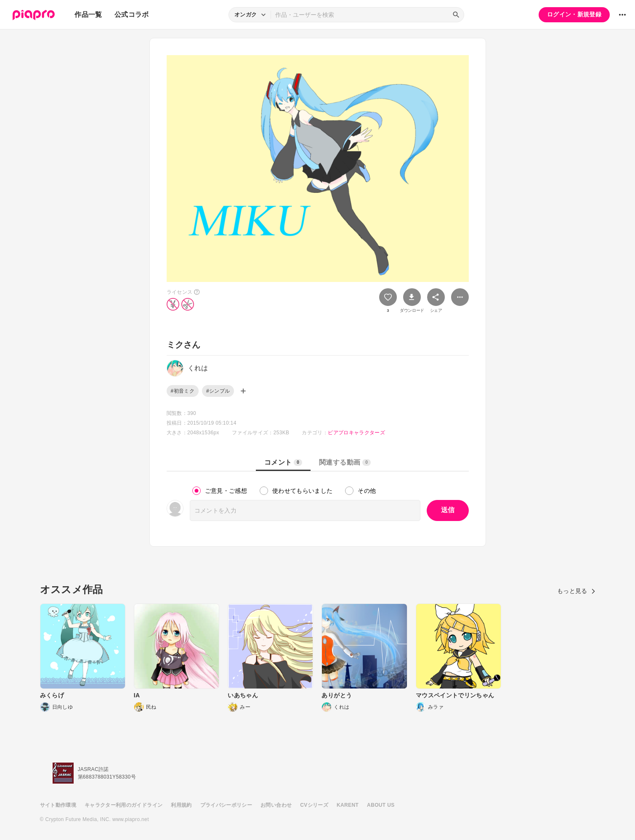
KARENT (348, 805)
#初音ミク (183, 391)
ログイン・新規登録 (574, 14)
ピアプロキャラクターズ (356, 433)
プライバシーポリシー (226, 805)
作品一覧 (88, 15)
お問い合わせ (276, 805)
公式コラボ (132, 15)
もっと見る (576, 591)
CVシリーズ (314, 805)
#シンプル (218, 391)
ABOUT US (381, 805)
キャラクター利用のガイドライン (124, 805)
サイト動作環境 (58, 805)
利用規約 (181, 805)
